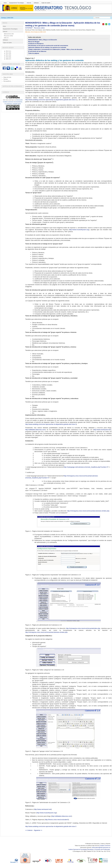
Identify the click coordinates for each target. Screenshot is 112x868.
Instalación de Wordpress (36, 44)
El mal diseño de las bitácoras (37, 51)
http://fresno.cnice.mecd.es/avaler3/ (57, 820)
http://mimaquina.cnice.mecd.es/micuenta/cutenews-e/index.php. (47, 632)
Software (36, 3)
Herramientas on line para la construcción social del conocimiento (48, 46)
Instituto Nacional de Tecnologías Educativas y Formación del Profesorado (89, 849)
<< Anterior (29, 830)
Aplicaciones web (9, 34)
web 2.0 (6, 38)
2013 (6, 51)
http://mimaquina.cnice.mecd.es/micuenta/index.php (83, 628)
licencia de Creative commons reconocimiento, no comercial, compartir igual (13, 102)
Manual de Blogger (34, 42)
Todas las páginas (34, 53)
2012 (6, 53)
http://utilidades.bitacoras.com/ (35, 430)
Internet (29, 3)
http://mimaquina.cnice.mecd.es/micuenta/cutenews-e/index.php (88, 511)
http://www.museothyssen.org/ (79, 230)
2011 (6, 55)
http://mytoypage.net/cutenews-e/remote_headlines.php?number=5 (86, 467)
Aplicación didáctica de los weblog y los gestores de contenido (47, 47)
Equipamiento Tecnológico (17, 3)
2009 (6, 59)
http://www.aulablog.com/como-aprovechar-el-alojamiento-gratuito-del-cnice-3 (51, 100)
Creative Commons (105, 846)
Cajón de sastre (46, 3)
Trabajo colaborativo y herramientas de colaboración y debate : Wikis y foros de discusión (55, 49)
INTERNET (29, 28)
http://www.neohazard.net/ (102, 430)
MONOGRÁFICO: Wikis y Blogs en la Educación (43, 40)
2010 (6, 57)
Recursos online (39, 28)
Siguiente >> (38, 830)
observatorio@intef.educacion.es (101, 847)
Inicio (5, 3)
